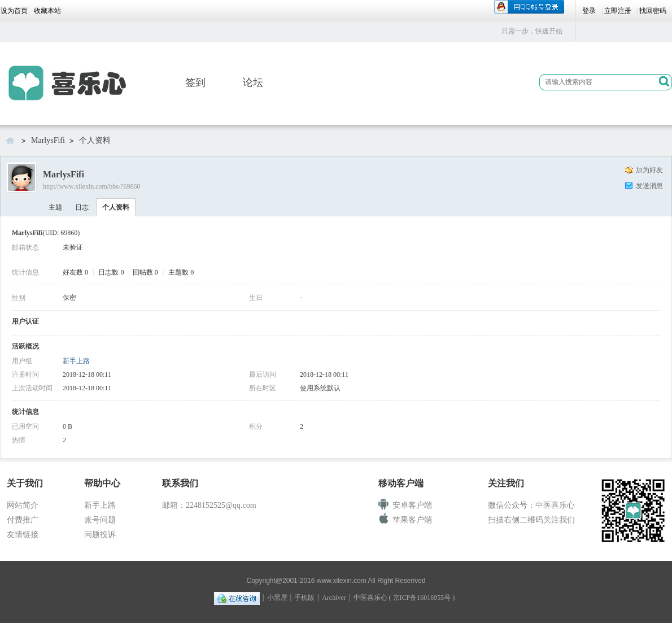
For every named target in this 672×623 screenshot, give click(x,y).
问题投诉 (100, 535)
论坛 (253, 82)
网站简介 (23, 505)
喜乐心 (11, 140)
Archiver (334, 598)
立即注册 (618, 11)
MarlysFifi (48, 140)
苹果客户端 (412, 520)
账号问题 (100, 520)
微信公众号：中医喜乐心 (531, 505)
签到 (195, 82)
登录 (589, 11)
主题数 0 (181, 272)
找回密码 (653, 11)
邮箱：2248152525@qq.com (209, 505)
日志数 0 (111, 272)
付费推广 (23, 520)
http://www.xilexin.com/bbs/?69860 (92, 186)
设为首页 (14, 11)
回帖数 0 (145, 272)
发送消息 (649, 186)
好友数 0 (75, 272)
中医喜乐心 (370, 598)
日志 (82, 207)
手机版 (304, 598)
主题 (55, 207)
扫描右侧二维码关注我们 (531, 520)
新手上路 (76, 361)
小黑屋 (277, 598)
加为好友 (649, 170)
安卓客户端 (412, 505)
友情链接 (23, 535)
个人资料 (116, 207)
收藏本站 (47, 11)
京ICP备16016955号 (422, 598)
